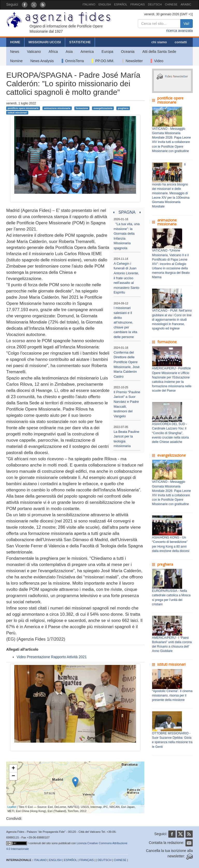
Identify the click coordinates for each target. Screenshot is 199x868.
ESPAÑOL (121, 4)
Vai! (186, 24)
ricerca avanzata (179, 31)
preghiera (123, 108)
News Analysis (42, 61)
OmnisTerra (73, 61)
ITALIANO (89, 4)
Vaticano (34, 52)
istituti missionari (17, 112)
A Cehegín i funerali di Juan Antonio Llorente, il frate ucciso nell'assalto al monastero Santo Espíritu (126, 278)
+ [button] (13, 769)
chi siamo (159, 42)
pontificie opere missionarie (23, 108)
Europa (107, 52)
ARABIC (186, 4)
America (87, 52)
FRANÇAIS (138, 4)
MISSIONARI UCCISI (45, 42)
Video (157, 61)
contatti (181, 42)
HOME (15, 42)
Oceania (128, 52)
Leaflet (12, 807)
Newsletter (132, 61)
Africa (53, 52)
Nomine (16, 61)
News (15, 52)
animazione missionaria (57, 108)
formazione (82, 108)
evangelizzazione (103, 108)
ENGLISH (105, 4)
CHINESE (171, 4)
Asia (69, 52)
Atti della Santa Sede (159, 52)
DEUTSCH (155, 4)
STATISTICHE (80, 42)
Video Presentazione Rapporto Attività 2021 (52, 657)
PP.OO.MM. (103, 61)
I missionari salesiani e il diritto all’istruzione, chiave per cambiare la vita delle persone (125, 322)
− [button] (13, 776)
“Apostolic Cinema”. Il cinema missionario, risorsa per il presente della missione (172, 695)
